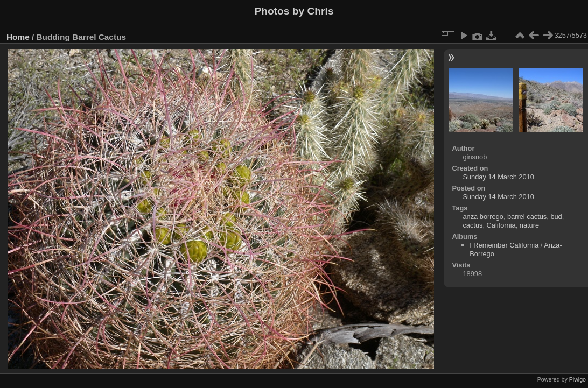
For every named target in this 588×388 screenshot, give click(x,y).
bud (556, 217)
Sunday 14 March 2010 (498, 177)
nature (529, 225)
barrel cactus (527, 217)
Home (18, 37)
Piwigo (577, 379)
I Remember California (504, 245)
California (501, 225)
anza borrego (483, 217)
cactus (472, 225)
